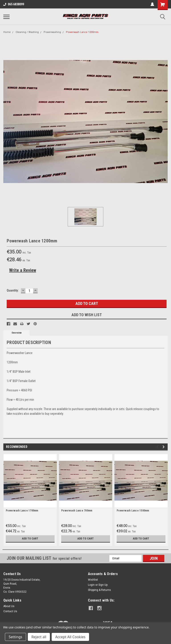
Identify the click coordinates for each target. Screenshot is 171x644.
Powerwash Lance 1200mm (82, 32)
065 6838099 (14, 4)
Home (7, 32)
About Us (9, 606)
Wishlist (93, 580)
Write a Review (23, 270)
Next (164, 447)
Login (91, 585)
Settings (15, 637)
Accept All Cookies (70, 637)
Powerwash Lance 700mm (77, 511)
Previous (158, 447)
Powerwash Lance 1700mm (22, 511)
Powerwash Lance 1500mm (133, 511)
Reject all (39, 637)
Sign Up (103, 585)
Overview (17, 333)
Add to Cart (30, 539)
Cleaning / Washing (27, 32)
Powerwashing (52, 32)
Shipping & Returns (99, 590)
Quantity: (13, 290)
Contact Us (10, 611)
